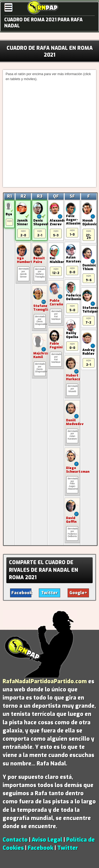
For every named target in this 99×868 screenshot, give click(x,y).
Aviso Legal (47, 840)
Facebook (41, 848)
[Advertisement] (49, 133)
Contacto (15, 840)
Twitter (68, 848)
